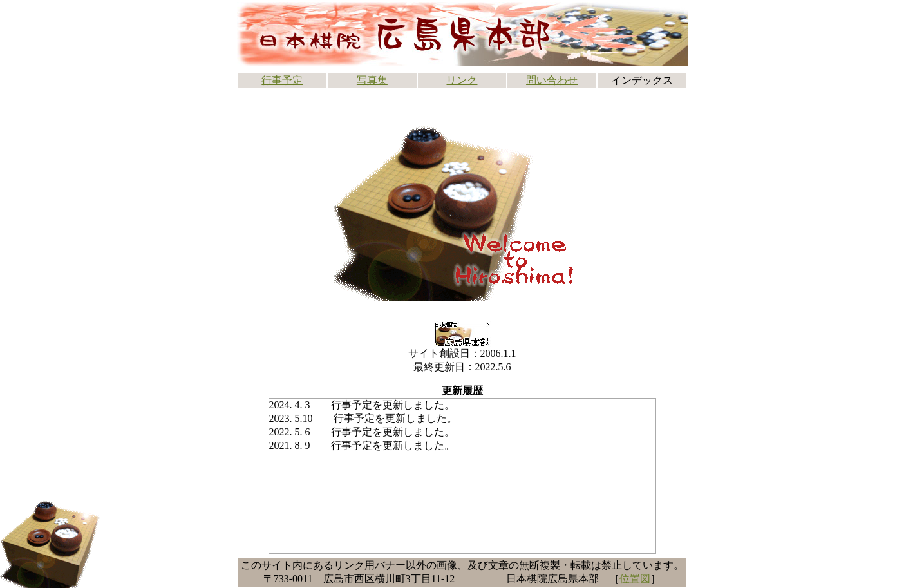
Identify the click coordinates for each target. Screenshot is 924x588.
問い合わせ (552, 80)
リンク (462, 80)
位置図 (635, 579)
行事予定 (282, 80)
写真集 (372, 80)
